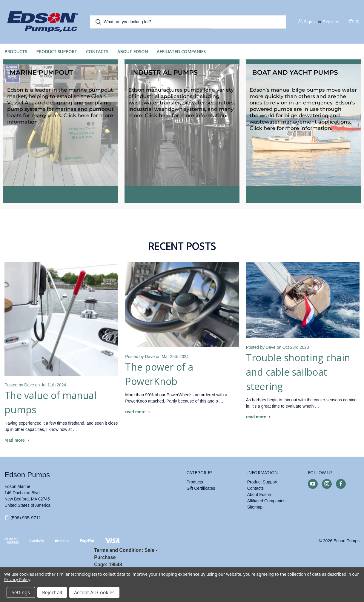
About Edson (133, 52)
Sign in (310, 22)
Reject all (52, 592)
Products (16, 52)
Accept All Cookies (94, 592)
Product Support (57, 52)
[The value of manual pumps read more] (18, 440)
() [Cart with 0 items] (354, 21)
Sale (149, 550)
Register (331, 22)
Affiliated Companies (181, 52)
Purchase (105, 557)
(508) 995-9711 (26, 518)
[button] (61, 131)
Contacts (97, 52)
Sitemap (255, 507)
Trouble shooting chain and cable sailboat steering (298, 372)
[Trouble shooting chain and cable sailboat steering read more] (259, 417)
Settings (21, 592)
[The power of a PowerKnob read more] (138, 412)
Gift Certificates (201, 488)
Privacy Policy (17, 579)
